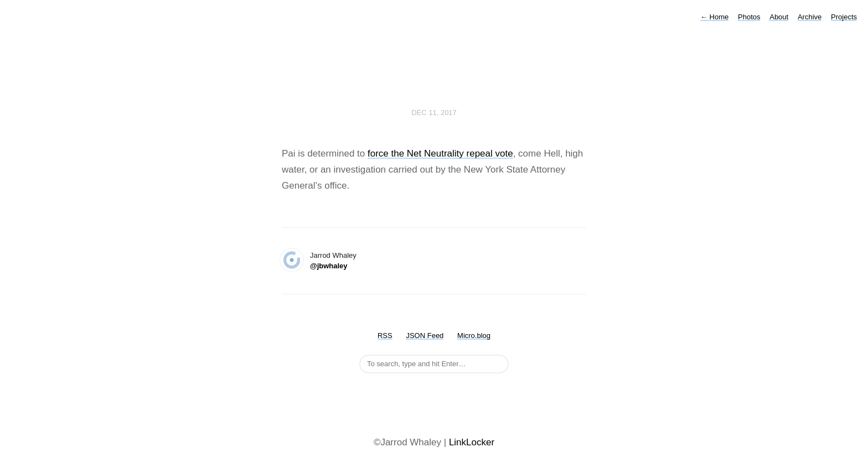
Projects (844, 17)
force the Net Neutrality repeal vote (440, 154)
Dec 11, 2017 (434, 113)
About (779, 17)
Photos (749, 17)
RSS (385, 336)
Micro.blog (474, 336)
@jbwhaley (329, 266)
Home (714, 17)
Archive (810, 17)
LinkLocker (472, 442)
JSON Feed (425, 336)
